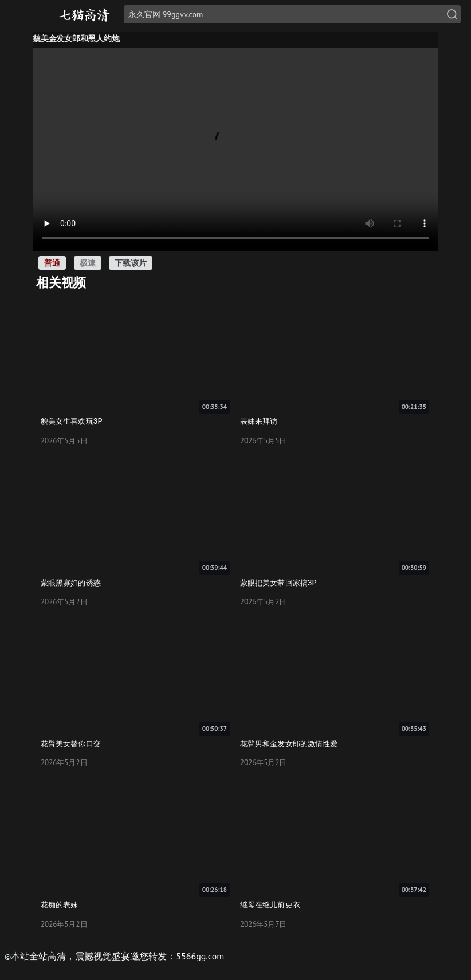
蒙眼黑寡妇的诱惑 (71, 583)
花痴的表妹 (60, 904)
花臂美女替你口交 (71, 743)
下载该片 (131, 263)
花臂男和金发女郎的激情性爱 (289, 743)
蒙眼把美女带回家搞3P (278, 583)
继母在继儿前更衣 (270, 904)
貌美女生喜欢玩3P (72, 421)
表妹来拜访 (259, 421)
